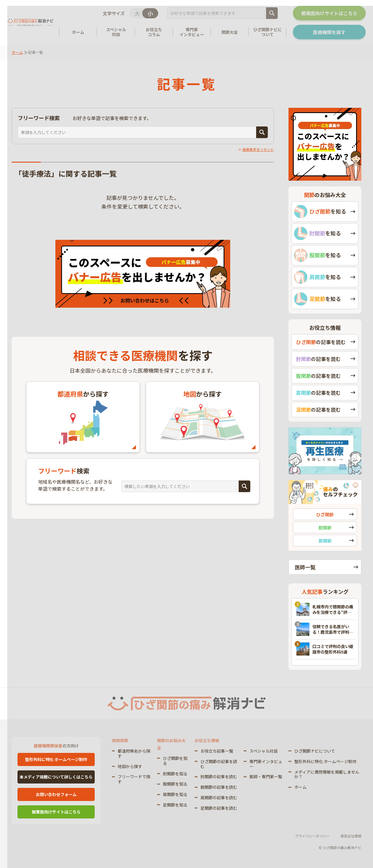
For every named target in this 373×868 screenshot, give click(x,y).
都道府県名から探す (134, 753)
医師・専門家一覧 (266, 777)
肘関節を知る (175, 774)
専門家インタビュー (266, 764)
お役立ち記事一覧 (217, 751)
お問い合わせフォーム (56, 794)
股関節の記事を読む (219, 787)
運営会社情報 (351, 836)
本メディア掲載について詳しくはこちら (56, 777)
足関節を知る (175, 805)
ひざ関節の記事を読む (219, 764)
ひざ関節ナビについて (315, 751)
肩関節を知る (175, 794)
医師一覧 (305, 567)
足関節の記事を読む (219, 808)
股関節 (325, 528)
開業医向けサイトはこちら (329, 13)
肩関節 (325, 541)
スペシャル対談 (264, 751)
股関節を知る (175, 784)
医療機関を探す (329, 32)
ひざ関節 (325, 514)
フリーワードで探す (134, 779)
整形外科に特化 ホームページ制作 (56, 759)
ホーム (17, 52)
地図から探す (130, 766)
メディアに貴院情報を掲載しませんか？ (327, 774)
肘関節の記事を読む (219, 777)
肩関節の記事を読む (219, 797)
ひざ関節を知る (175, 761)
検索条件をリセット (258, 149)
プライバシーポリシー (312, 836)
